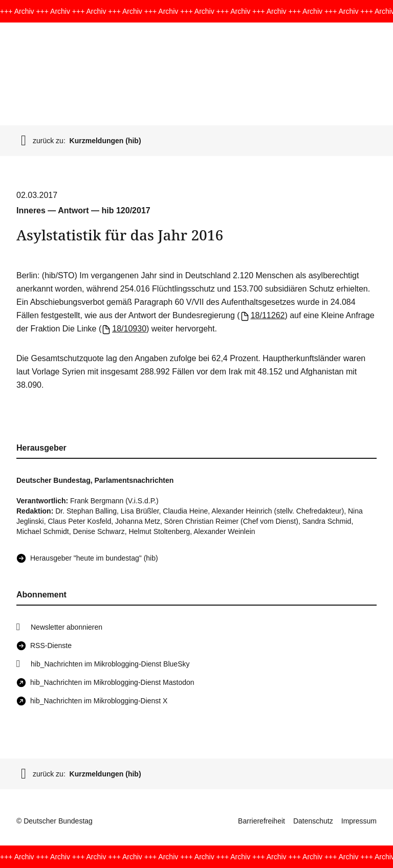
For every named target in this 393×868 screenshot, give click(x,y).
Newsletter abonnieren (67, 627)
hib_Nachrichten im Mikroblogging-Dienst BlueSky (110, 664)
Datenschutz (313, 821)
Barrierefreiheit (261, 821)
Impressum (359, 821)
